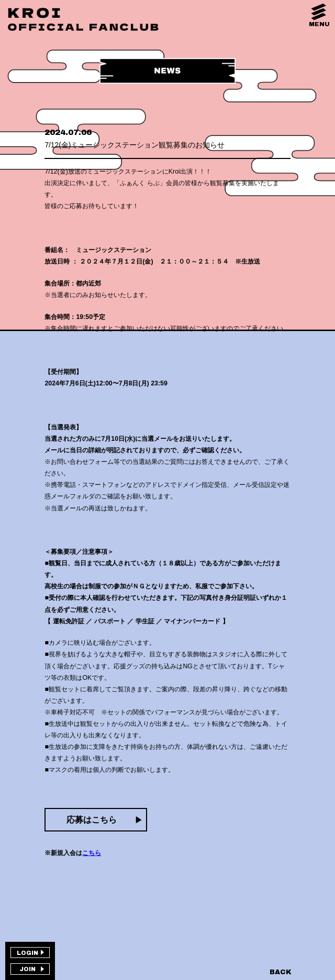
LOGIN (27, 953)
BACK (281, 972)
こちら (92, 853)
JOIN (27, 969)
